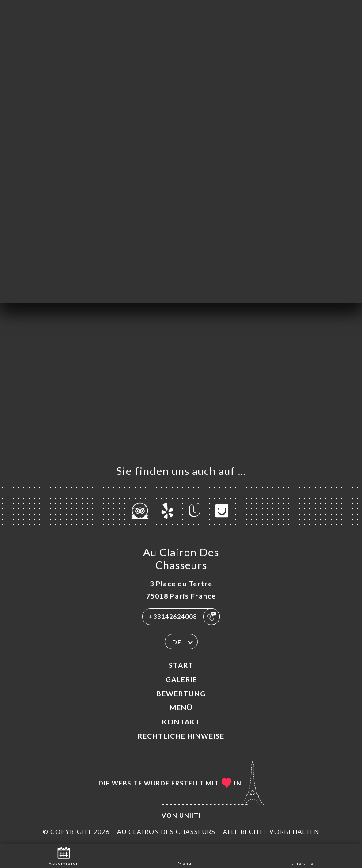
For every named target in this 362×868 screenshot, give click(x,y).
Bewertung (181, 693)
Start (181, 665)
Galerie (181, 679)
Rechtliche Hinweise (181, 736)
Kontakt (181, 722)
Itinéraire (302, 855)
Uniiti (190, 815)
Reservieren (64, 855)
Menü (181, 707)
